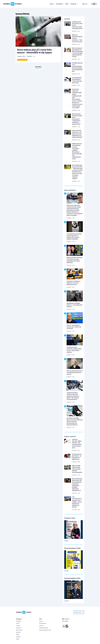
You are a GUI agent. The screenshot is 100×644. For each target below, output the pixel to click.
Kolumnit (18, 637)
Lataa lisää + (38, 67)
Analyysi (18, 626)
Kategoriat (74, 4)
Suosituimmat (59, 4)
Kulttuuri (18, 632)
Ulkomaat (19, 628)
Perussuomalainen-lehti (45, 630)
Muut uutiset (19, 630)
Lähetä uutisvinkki (44, 628)
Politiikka (19, 56)
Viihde (18, 639)
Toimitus (41, 626)
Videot (67, 4)
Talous (24, 56)
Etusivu (52, 4)
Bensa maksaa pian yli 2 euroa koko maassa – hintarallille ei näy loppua (35, 51)
